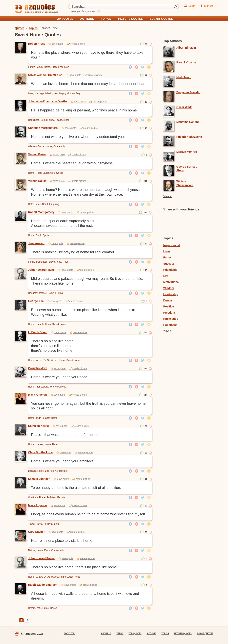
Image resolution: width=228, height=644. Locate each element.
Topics (106, 19)
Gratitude (33, 497)
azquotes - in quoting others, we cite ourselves (36, 9)
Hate (31, 204)
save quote (57, 44)
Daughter (33, 293)
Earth (39, 235)
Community (59, 146)
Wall (39, 608)
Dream (32, 608)
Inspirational (171, 245)
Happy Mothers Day (70, 93)
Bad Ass (49, 471)
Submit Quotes (161, 19)
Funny (31, 67)
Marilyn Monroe (187, 152)
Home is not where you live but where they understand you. (78, 137)
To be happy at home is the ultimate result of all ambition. (76, 488)
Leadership (171, 294)
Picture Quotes (130, 19)
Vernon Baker (37, 154)
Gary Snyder (36, 532)
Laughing (48, 173)
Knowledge (171, 319)
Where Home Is (58, 387)
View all (168, 196)
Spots (46, 235)
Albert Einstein (186, 48)
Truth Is (40, 418)
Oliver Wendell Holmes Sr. (46, 75)
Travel (41, 146)
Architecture (42, 387)
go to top (69, 633)
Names (40, 444)
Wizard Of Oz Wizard (47, 360)
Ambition (51, 497)
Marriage (39, 93)
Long (57, 524)
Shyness (59, 173)
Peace (59, 120)
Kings (66, 120)
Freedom (169, 313)
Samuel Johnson (39, 479)
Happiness (34, 120)
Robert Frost (36, 44)
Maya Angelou (37, 395)
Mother (43, 293)
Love (31, 93)
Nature (32, 550)
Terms (120, 633)
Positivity (48, 524)
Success (169, 264)
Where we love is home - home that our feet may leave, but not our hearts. (90, 84)
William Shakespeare (185, 183)
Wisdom (32, 146)
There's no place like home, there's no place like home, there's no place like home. (53, 346)
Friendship (170, 270)
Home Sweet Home (56, 324)
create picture (77, 44)
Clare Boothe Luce (40, 452)
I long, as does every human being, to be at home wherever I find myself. (88, 514)
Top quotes (64, 19)
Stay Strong (55, 262)
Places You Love (60, 67)
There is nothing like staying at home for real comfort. (73, 252)
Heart (39, 173)
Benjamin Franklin (188, 92)
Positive (169, 306)
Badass (32, 471)
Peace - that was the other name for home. (65, 435)
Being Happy (47, 120)
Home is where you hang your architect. (62, 461)
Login (192, 6)
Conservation (58, 550)
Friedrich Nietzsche (189, 137)
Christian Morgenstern (43, 128)
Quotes (20, 28)
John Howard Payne (41, 270)
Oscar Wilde (184, 107)
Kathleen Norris (38, 426)
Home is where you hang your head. (60, 377)
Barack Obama (186, 62)
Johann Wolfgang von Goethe (48, 101)
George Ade (36, 301)
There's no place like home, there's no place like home (74, 567)
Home (47, 67)
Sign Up (209, 6)
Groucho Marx (38, 368)
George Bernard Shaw (187, 168)
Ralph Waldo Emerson (43, 585)
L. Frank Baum (38, 332)
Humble (59, 293)
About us (106, 633)
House (54, 608)
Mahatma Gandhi (188, 122)
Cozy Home (51, 418)
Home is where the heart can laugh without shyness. (72, 163)
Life (166, 276)
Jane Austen (36, 243)
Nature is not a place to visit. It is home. (62, 541)
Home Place (51, 444)
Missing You (52, 93)
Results (61, 497)
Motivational (171, 282)
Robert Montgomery (41, 212)
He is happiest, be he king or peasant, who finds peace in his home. (84, 110)
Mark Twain (184, 77)
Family (39, 67)
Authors (87, 19)
